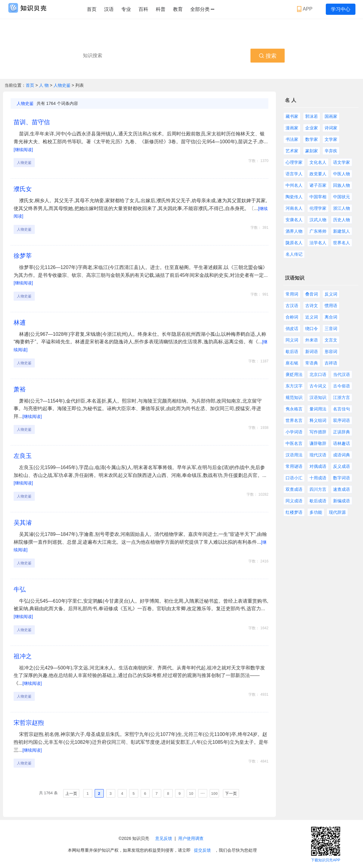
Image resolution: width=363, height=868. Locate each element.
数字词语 (342, 478)
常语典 (312, 363)
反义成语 (342, 466)
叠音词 (312, 294)
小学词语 (294, 432)
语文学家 (342, 162)
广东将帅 (318, 231)
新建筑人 (342, 231)
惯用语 (331, 306)
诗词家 (331, 128)
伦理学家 (318, 208)
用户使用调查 (191, 838)
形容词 (331, 351)
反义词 (331, 294)
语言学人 (294, 174)
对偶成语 (318, 466)
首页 (92, 9)
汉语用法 (294, 455)
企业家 (312, 128)
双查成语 (294, 489)
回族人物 (342, 185)
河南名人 (294, 208)
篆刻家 (312, 151)
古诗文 (312, 306)
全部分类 (202, 9)
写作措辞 (318, 432)
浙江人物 (342, 208)
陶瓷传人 (294, 197)
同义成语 (294, 501)
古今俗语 (342, 386)
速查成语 (342, 489)
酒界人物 (294, 231)
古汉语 (292, 306)
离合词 (331, 317)
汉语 (109, 9)
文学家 (331, 139)
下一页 (231, 794)
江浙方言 (342, 397)
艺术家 (292, 151)
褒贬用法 (294, 374)
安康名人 (294, 220)
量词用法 (318, 409)
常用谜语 (294, 466)
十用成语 (318, 478)
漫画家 (292, 128)
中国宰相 (318, 197)
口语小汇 (294, 478)
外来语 (312, 340)
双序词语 (342, 420)
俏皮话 (292, 329)
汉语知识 (318, 397)
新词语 (312, 351)
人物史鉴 (62, 85)
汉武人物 (318, 220)
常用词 (292, 294)
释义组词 (318, 420)
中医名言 (294, 443)
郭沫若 (312, 116)
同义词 (292, 340)
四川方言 (318, 489)
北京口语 (318, 374)
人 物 (44, 85)
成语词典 (342, 455)
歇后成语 (318, 501)
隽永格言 (294, 409)
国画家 (331, 116)
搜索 (268, 56)
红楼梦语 (294, 512)
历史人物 (342, 220)
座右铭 (292, 363)
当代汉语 (342, 374)
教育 (178, 9)
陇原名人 (294, 243)
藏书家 (292, 116)
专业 (126, 9)
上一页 (71, 794)
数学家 (312, 139)
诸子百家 (318, 185)
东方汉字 (294, 386)
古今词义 (318, 386)
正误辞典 (342, 432)
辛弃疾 (331, 151)
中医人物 (342, 174)
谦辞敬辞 (318, 443)
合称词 (292, 317)
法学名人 (318, 243)
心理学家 (294, 162)
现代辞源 (337, 512)
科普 (161, 9)
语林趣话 (342, 443)
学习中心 (341, 9)
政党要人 (318, 174)
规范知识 (294, 397)
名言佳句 (342, 409)
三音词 (331, 329)
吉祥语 (331, 363)
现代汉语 (318, 455)
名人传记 (294, 254)
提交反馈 (202, 850)
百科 (143, 9)
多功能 (316, 512)
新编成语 (342, 501)
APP (305, 9)
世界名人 (342, 243)
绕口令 (312, 329)
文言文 (331, 340)
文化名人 (318, 162)
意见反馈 (164, 838)
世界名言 (294, 420)
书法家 (292, 139)
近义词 (312, 317)
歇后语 (292, 351)
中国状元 (342, 197)
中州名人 (294, 185)
